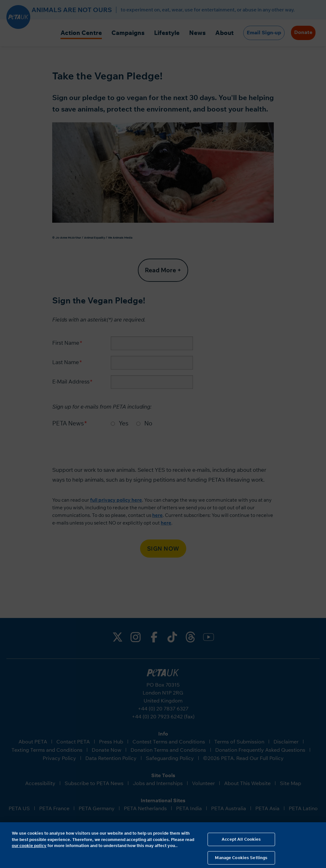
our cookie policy (29, 848)
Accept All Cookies (241, 842)
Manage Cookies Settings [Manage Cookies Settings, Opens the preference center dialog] (241, 860)
